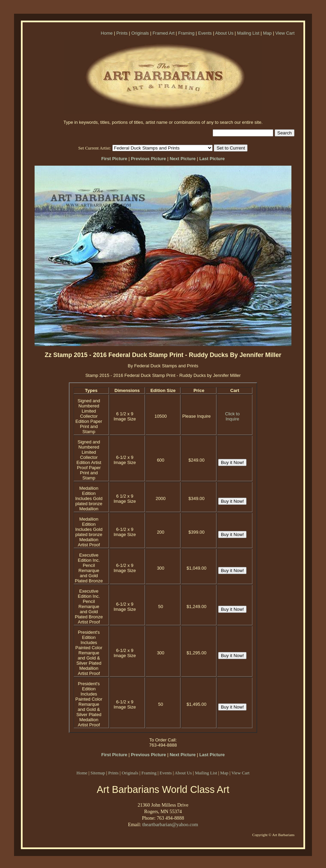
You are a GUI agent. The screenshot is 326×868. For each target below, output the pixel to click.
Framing (186, 33)
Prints (122, 33)
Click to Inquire (232, 416)
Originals (140, 33)
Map (267, 33)
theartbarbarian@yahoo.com (170, 824)
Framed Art (163, 33)
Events (205, 33)
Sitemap (98, 773)
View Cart (285, 33)
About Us (224, 33)
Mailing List (248, 33)
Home (107, 33)
